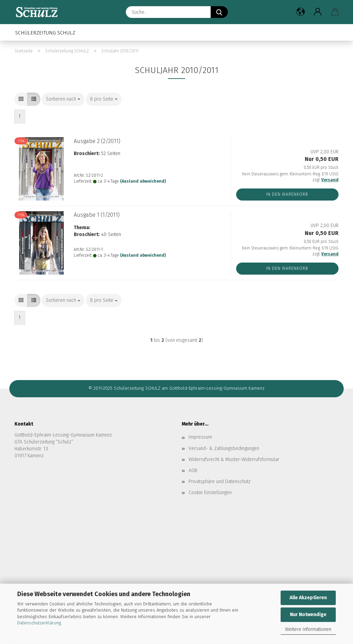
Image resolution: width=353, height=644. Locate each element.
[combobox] (63, 99)
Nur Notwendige (308, 615)
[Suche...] (219, 12)
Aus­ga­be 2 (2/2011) (97, 141)
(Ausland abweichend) (143, 181)
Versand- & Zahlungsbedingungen (224, 448)
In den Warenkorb (287, 194)
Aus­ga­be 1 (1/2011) (97, 215)
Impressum (200, 437)
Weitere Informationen (308, 629)
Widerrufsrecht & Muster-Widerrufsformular (234, 459)
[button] (301, 12)
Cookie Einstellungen (210, 493)
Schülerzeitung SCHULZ (45, 33)
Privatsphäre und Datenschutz (220, 482)
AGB (193, 471)
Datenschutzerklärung (39, 623)
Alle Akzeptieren (308, 598)
